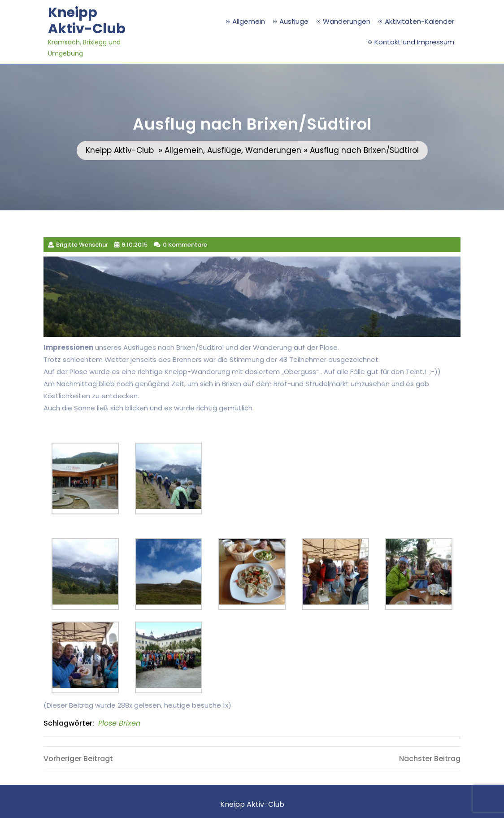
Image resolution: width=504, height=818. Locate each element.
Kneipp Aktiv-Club (87, 21)
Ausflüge (294, 21)
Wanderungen (347, 21)
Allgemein (249, 21)
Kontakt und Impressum (414, 42)
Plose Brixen (119, 723)
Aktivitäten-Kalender (419, 21)
